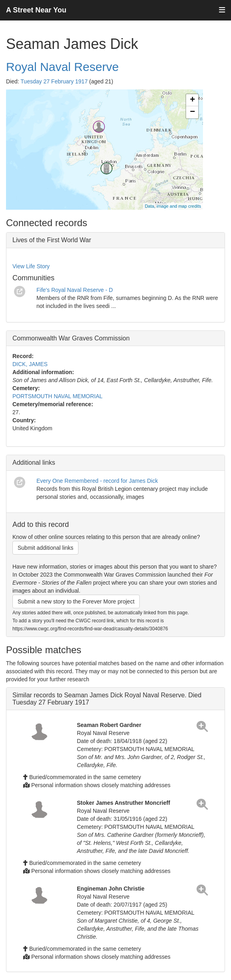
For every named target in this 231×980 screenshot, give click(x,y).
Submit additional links (45, 548)
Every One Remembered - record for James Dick (97, 481)
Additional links (34, 463)
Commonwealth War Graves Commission (71, 338)
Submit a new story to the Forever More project (76, 601)
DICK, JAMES (30, 364)
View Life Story (31, 266)
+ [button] (192, 100)
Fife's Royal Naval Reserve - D (75, 290)
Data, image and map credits (173, 206)
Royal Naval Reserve (62, 67)
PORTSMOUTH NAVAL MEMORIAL (57, 396)
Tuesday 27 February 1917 (54, 81)
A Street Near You (36, 10)
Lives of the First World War (52, 240)
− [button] (192, 112)
